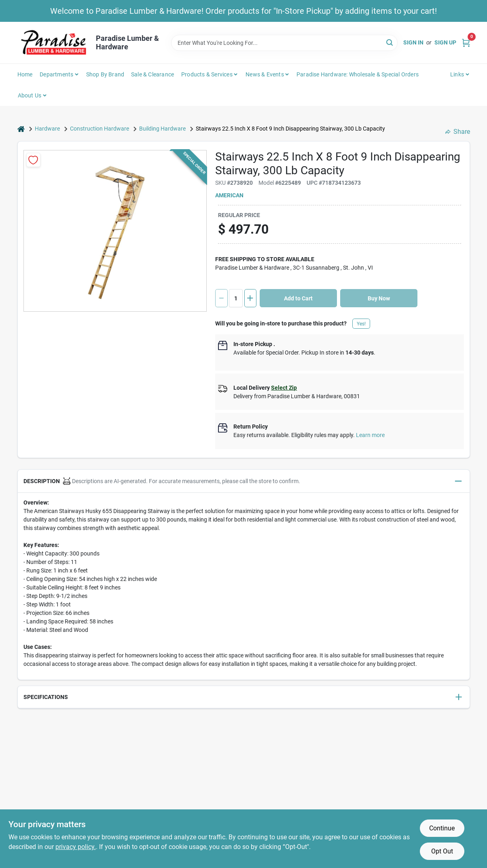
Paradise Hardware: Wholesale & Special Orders (358, 74)
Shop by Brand (105, 74)
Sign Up (445, 42)
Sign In (413, 42)
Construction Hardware (100, 129)
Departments (56, 74)
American (229, 195)
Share (458, 132)
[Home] (21, 129)
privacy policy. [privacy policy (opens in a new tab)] (76, 847)
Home (25, 74)
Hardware (47, 129)
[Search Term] (284, 43)
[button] (244, 481)
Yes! (361, 324)
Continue (442, 828)
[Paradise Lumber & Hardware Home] (54, 43)
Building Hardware (162, 129)
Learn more (370, 435)
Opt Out (442, 851)
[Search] (390, 42)
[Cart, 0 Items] (466, 43)
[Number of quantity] (236, 298)
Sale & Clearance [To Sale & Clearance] (152, 74)
